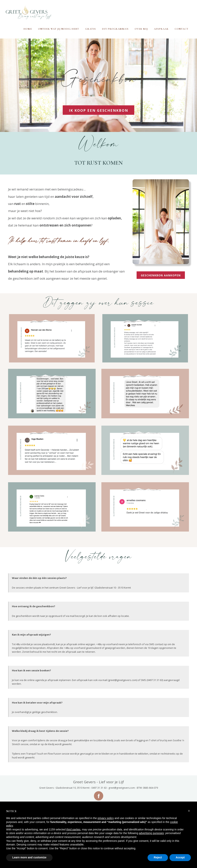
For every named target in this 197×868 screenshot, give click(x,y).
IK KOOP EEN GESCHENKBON (98, 110)
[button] (189, 811)
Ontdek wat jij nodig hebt (59, 29)
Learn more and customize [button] (29, 857)
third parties (73, 829)
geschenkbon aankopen (161, 275)
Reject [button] (158, 857)
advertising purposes (151, 833)
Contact (182, 29)
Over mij (141, 29)
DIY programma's (115, 29)
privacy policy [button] (106, 818)
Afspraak (161, 29)
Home (28, 29)
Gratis (91, 29)
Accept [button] (180, 857)
